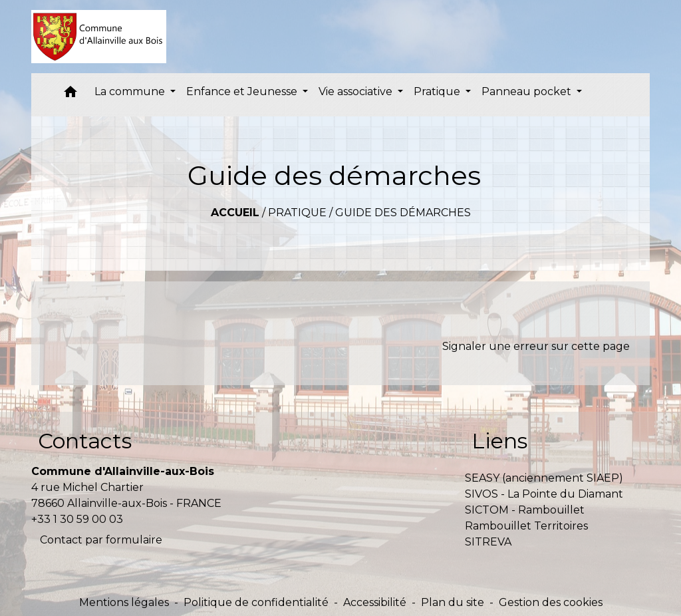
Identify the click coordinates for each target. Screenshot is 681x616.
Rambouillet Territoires (526, 526)
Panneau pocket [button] (528, 91)
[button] (70, 95)
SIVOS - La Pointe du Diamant (544, 494)
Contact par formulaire (101, 540)
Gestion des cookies (551, 602)
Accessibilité (375, 602)
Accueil (235, 213)
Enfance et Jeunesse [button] (243, 91)
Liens (499, 441)
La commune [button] (131, 91)
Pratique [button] (438, 91)
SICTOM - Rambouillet (525, 510)
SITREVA (488, 542)
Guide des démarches (403, 213)
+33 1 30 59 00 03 (77, 519)
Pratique (297, 213)
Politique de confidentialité (256, 602)
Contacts (85, 441)
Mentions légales (124, 602)
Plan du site (453, 602)
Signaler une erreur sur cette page (536, 346)
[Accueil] (99, 37)
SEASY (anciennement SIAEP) (544, 478)
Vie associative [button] (357, 91)
